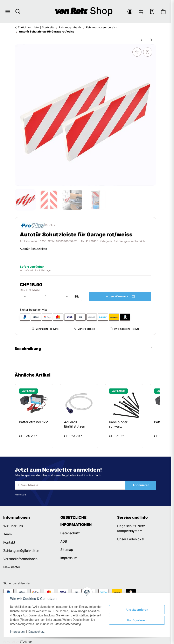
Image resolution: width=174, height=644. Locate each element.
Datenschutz (36, 632)
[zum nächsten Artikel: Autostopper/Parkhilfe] (151, 40)
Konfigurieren (137, 620)
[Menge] (46, 296)
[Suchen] (18, 12)
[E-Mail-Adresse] (70, 485)
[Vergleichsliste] (141, 12)
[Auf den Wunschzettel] (148, 52)
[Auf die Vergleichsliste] (137, 52)
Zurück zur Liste (27, 27)
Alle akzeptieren (137, 610)
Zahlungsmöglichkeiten (21, 551)
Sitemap (67, 550)
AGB (64, 541)
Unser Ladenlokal (131, 539)
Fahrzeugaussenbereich (129, 241)
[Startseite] (84, 12)
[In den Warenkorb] (120, 296)
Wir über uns (13, 526)
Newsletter (12, 567)
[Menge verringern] (25, 296)
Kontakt (9, 542)
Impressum (17, 632)
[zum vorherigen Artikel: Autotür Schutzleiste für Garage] (141, 40)
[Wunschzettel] (152, 12)
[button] (8, 12)
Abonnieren (141, 485)
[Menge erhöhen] (67, 296)
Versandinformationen (20, 559)
